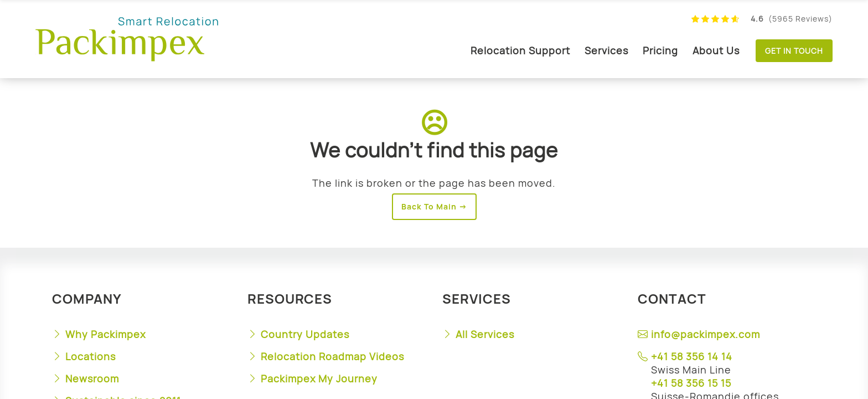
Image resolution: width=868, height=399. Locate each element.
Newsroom (92, 378)
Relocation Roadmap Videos (332, 356)
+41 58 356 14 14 (692, 356)
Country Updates (305, 334)
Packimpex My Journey (319, 378)
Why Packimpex (105, 334)
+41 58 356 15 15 (691, 383)
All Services (485, 334)
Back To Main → (434, 206)
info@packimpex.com (706, 334)
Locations (91, 356)
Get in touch (794, 51)
